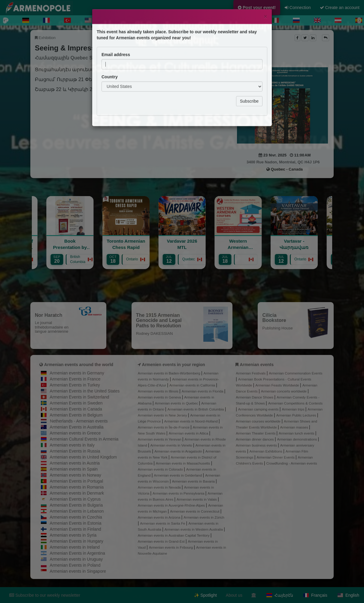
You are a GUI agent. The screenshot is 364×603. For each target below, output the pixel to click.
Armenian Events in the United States (85, 391)
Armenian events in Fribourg (171, 547)
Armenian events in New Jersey (163, 415)
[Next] (359, 20)
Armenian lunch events (297, 433)
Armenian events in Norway (76, 475)
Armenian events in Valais (197, 499)
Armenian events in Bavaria (194, 481)
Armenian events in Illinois (159, 391)
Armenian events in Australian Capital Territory (174, 535)
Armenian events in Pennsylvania (179, 493)
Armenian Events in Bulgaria (76, 505)
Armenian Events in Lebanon (77, 511)
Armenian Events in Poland (75, 565)
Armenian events (257, 365)
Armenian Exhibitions (266, 451)
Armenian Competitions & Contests (295, 403)
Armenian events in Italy (72, 445)
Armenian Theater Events (256, 433)
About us (234, 595)
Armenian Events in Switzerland (80, 397)
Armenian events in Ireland (75, 547)
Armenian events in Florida (203, 391)
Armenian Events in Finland (76, 529)
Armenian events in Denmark (77, 493)
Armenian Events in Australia (77, 427)
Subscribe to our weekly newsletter (45, 595)
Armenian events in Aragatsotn (179, 451)
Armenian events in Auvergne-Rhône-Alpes (172, 505)
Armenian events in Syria (73, 535)
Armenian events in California (193, 385)
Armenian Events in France (75, 379)
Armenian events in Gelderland (178, 475)
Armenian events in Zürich (204, 517)
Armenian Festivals (251, 373)
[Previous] (5, 20)
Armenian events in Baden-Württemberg (170, 373)
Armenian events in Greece (75, 433)
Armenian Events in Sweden (76, 403)
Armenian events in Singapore (78, 571)
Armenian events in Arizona (160, 517)
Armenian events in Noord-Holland (191, 421)
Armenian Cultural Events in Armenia (84, 439)
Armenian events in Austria (75, 463)
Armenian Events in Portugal (76, 481)
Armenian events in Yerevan (160, 439)
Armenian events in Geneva (160, 397)
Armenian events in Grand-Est (162, 541)
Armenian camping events (259, 409)
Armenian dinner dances (255, 439)
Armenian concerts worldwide (284, 391)
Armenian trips (293, 409)
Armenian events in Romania (77, 487)
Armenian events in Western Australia (194, 529)
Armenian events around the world (79, 365)
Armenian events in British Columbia (196, 409)
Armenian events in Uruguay (76, 559)
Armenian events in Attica (189, 433)
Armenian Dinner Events (276, 457)
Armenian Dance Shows (255, 397)
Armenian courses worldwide (259, 421)
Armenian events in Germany (77, 373)
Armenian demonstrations (297, 439)
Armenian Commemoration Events (296, 373)
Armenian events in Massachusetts (184, 463)
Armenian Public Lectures (297, 415)
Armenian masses (295, 427)
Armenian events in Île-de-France (164, 427)
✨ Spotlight (205, 595)
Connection (298, 8)
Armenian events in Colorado (161, 469)
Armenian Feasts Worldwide (278, 385)
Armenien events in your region (174, 365)
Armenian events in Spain (74, 469)
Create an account (340, 8)
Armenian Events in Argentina (77, 553)
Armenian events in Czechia (76, 517)
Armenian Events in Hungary (77, 541)
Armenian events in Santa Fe (163, 523)
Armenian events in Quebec (177, 403)
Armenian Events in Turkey (75, 385)
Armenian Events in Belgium (76, 415)
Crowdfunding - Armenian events (291, 463)
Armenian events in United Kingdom (83, 457)
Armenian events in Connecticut (195, 511)
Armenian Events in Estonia (76, 523)
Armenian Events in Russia (75, 451)
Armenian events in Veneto (172, 445)
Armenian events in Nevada (160, 487)
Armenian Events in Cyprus (75, 499)
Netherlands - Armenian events (79, 421)
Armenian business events (257, 445)
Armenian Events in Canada (76, 409)
